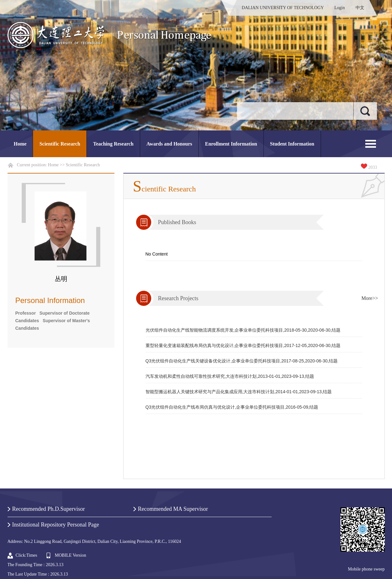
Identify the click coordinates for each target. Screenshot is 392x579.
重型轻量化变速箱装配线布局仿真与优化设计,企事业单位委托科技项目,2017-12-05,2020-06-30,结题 (243, 345)
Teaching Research (113, 144)
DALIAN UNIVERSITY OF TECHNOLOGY (283, 8)
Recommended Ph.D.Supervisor (49, 509)
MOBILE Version (70, 555)
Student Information (292, 144)
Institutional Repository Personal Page (56, 525)
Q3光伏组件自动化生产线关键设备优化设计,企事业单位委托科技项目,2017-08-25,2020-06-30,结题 (242, 361)
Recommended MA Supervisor (173, 509)
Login (340, 8)
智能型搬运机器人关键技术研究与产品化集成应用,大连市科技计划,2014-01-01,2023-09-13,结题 (239, 392)
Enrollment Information (231, 144)
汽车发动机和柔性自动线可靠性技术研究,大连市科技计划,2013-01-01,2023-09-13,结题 (230, 376)
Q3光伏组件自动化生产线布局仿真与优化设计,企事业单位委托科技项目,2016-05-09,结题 (232, 407)
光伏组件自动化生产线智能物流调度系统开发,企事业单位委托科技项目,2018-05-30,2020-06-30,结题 (243, 330)
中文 (360, 8)
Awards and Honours (169, 144)
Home (20, 144)
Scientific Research (60, 144)
